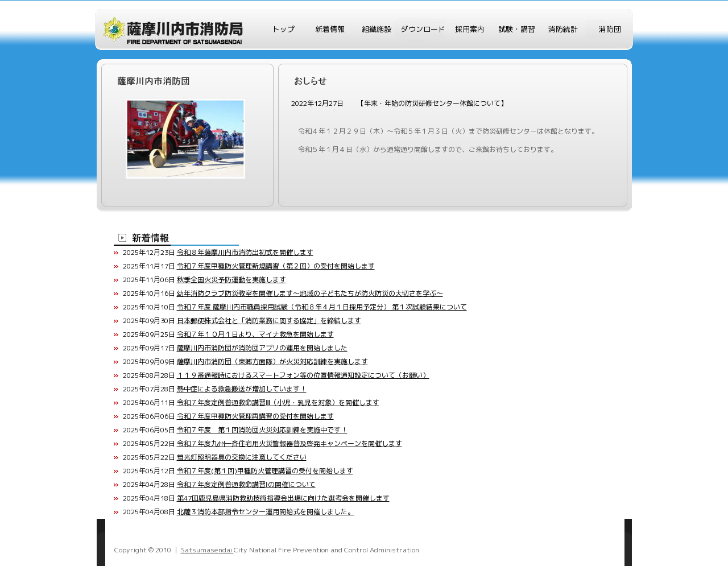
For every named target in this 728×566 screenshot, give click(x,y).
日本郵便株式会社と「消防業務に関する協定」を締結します (269, 321)
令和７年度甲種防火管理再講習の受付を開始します (255, 416)
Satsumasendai (207, 550)
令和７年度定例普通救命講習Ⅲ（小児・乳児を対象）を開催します (278, 402)
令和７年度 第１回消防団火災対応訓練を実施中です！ (262, 430)
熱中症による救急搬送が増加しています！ (242, 389)
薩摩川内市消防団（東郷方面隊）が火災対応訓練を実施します (272, 362)
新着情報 (330, 29)
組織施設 (377, 29)
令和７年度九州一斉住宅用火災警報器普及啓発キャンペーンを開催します (289, 443)
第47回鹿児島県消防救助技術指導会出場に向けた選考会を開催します (283, 498)
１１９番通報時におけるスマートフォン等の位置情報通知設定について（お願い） (303, 375)
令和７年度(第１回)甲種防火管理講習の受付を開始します (265, 471)
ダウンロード (423, 29)
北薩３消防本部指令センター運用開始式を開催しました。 (266, 512)
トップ (284, 29)
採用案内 (470, 29)
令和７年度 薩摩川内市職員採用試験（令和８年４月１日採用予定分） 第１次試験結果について (322, 307)
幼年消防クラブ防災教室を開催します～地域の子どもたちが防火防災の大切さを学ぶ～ (310, 293)
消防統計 (563, 29)
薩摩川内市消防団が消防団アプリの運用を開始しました (262, 348)
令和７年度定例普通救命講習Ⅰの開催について (246, 484)
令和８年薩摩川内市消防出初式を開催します (245, 252)
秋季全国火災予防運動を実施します (231, 280)
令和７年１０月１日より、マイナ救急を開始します (255, 334)
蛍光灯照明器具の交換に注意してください (242, 457)
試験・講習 (517, 29)
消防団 (610, 29)
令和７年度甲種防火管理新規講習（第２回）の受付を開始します (276, 266)
